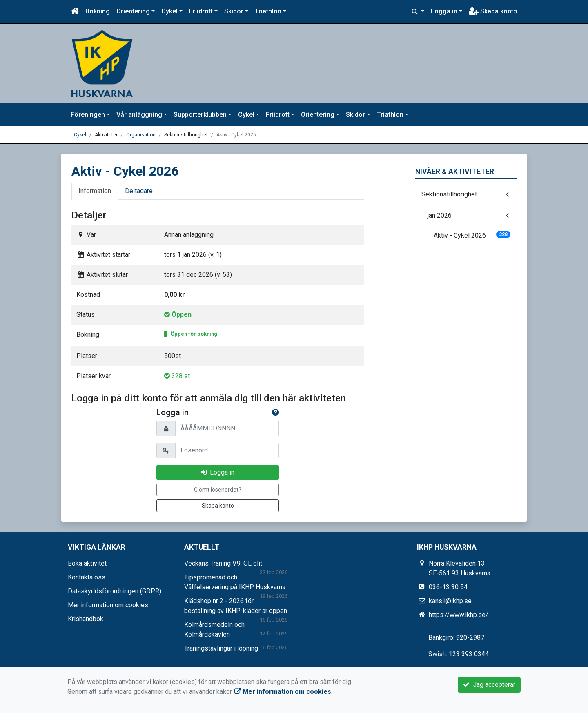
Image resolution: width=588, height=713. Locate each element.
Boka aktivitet (87, 563)
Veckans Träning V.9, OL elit (223, 563)
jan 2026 (440, 215)
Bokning (98, 11)
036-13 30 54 (448, 587)
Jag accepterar (489, 685)
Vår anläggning (139, 115)
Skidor (234, 11)
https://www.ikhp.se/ (459, 615)
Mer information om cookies (108, 605)
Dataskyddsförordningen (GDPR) (115, 591)
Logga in (444, 11)
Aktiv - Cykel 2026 (472, 235)
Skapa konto (493, 11)
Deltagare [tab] (139, 191)
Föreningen (88, 115)
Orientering (133, 11)
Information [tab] (95, 191)
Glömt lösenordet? (218, 490)
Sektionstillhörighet (449, 194)
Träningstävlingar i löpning (221, 648)
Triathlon (268, 11)
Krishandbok (86, 619)
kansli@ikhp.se (450, 601)
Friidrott (201, 11)
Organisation (141, 135)
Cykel (169, 11)
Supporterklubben (200, 115)
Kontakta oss (87, 577)
